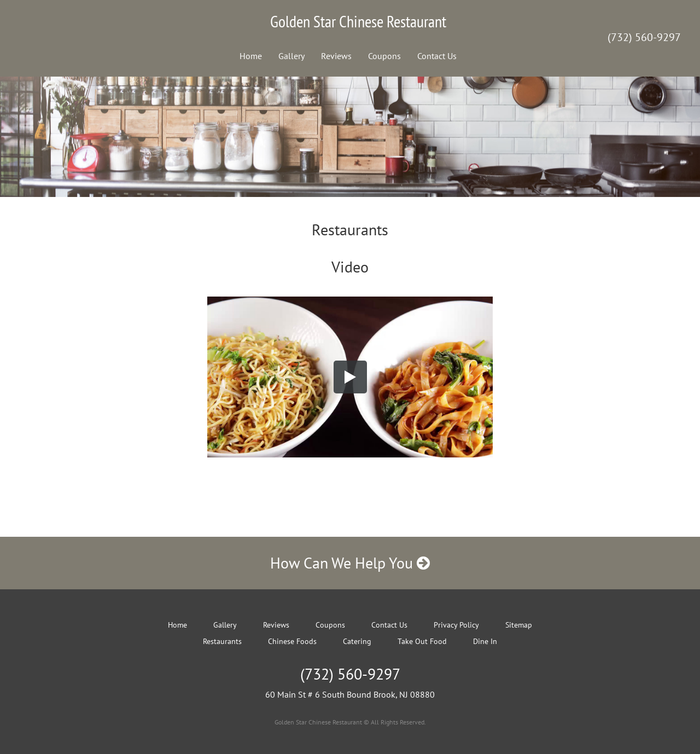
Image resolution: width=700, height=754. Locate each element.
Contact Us (437, 56)
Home (251, 56)
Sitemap (519, 625)
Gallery (291, 56)
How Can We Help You (350, 563)
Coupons (384, 56)
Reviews (336, 56)
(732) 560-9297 (644, 37)
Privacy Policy (456, 625)
